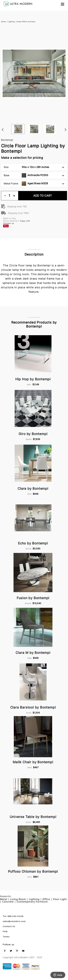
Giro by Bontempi (33, 434)
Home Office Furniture (26, 22)
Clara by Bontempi (33, 489)
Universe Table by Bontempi (33, 817)
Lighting (11, 22)
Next (66, 124)
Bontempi (7, 140)
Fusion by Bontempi (33, 598)
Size (34, 167)
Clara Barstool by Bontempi (33, 707)
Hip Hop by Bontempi (33, 379)
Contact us (9, 223)
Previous (2, 124)
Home (4, 22)
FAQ (5, 932)
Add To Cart (43, 196)
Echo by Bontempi (33, 543)
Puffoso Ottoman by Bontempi (33, 871)
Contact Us (9, 926)
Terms (6, 937)
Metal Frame (34, 184)
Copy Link (25, 221)
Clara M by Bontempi (33, 653)
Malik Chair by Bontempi (33, 762)
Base (34, 175)
